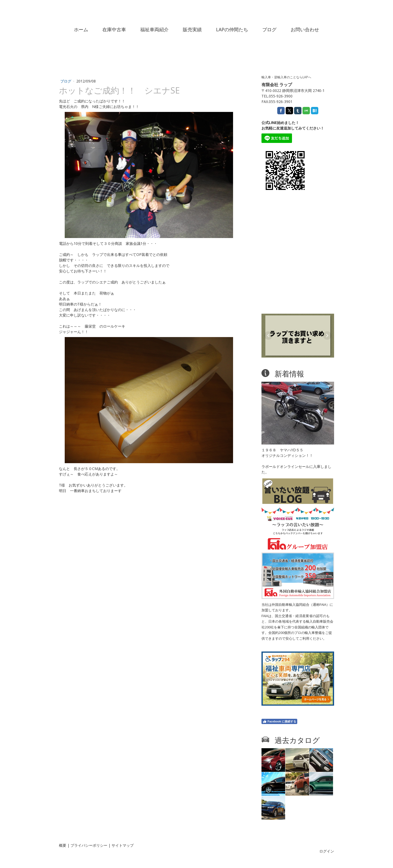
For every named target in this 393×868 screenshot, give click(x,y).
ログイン (327, 851)
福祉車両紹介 (154, 29)
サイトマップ (123, 845)
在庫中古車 (114, 29)
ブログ (269, 29)
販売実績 (192, 29)
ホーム (81, 29)
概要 (63, 845)
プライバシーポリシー (89, 845)
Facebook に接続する (279, 721)
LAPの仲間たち (232, 29)
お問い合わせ (305, 29)
